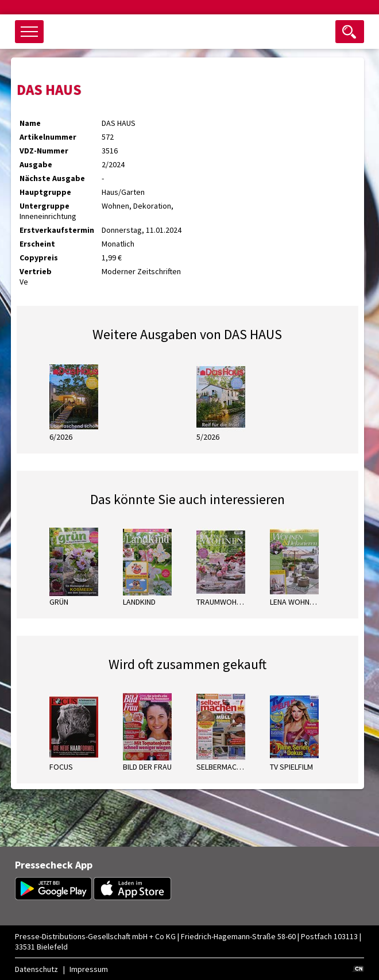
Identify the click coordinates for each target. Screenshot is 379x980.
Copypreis (39, 258)
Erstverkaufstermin (57, 230)
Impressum (89, 969)
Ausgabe (36, 164)
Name (30, 123)
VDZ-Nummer (44, 151)
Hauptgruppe (45, 192)
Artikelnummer (48, 137)
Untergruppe (45, 206)
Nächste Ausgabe (52, 178)
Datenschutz (36, 969)
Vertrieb (36, 271)
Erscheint (37, 244)
